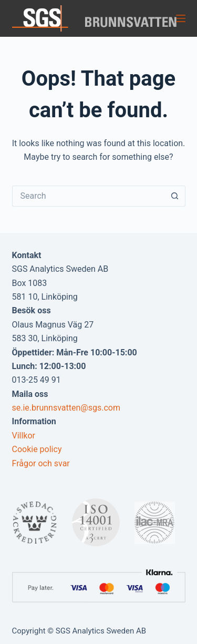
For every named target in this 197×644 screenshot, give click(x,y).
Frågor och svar (41, 463)
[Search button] (175, 196)
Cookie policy (37, 449)
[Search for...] (88, 196)
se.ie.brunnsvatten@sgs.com (66, 408)
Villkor (24, 436)
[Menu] (181, 18)
